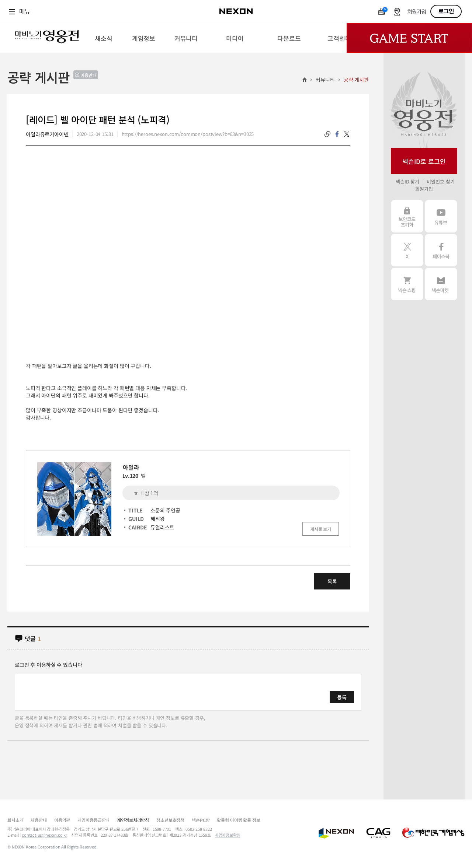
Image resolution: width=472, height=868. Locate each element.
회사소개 (15, 820)
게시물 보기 (321, 529)
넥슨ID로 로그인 (424, 161)
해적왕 (158, 519)
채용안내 (39, 820)
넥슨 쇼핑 (407, 284)
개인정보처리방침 (133, 820)
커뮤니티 (325, 80)
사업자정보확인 (228, 835)
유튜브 (441, 216)
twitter (347, 134)
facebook (337, 134)
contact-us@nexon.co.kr (44, 835)
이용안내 (88, 75)
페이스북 (441, 250)
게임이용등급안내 (93, 820)
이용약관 (62, 820)
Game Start (409, 38)
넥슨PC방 (201, 820)
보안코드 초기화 (407, 216)
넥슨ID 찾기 (407, 181)
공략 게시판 (356, 80)
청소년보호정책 (170, 820)
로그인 (446, 11)
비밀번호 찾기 (440, 181)
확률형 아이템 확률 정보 (238, 820)
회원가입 (417, 12)
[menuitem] (103, 38)
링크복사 (327, 134)
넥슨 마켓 (441, 284)
